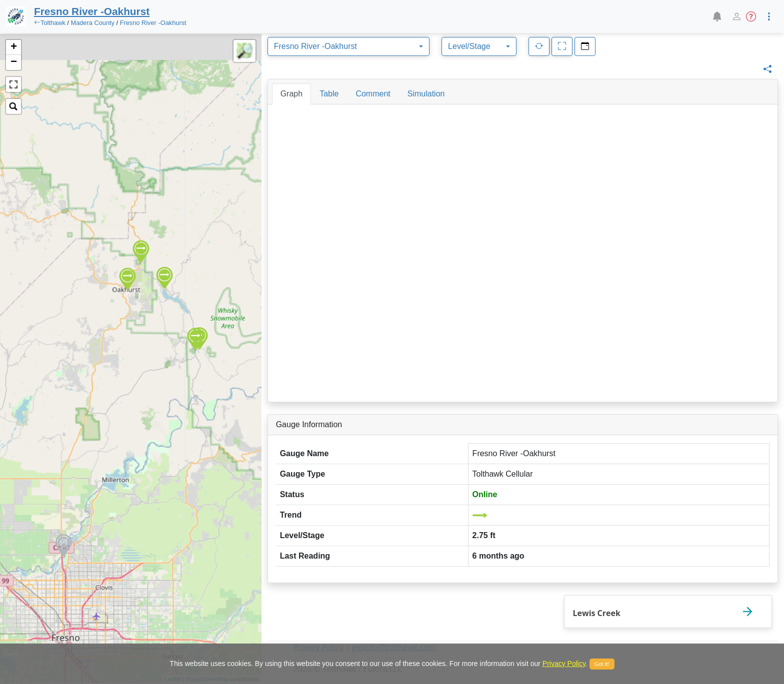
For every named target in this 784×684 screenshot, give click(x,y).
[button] (717, 16)
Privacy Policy (564, 664)
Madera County (92, 23)
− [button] (14, 62)
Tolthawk (53, 23)
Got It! (602, 664)
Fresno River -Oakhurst (153, 23)
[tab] (291, 94)
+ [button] (14, 47)
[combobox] (348, 46)
